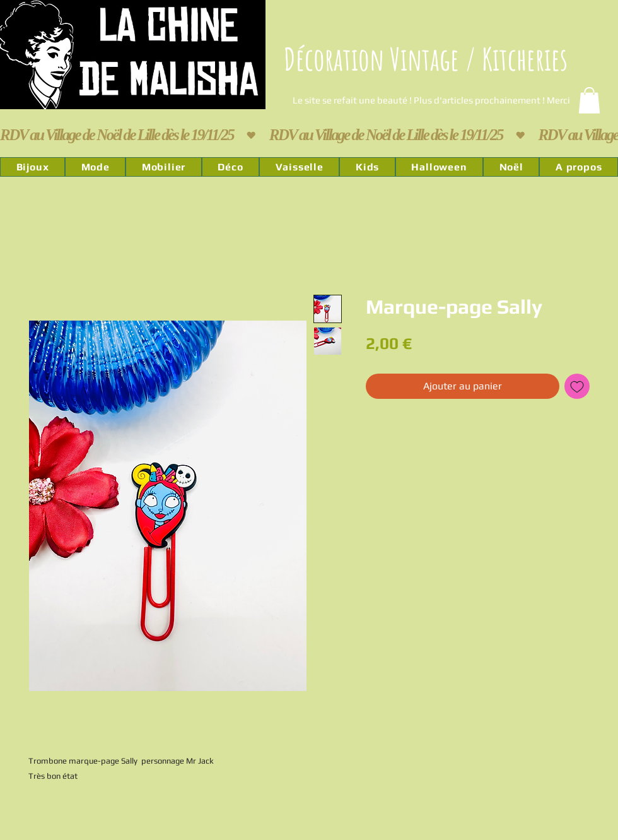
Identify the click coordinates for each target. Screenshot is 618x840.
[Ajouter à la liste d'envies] (577, 386)
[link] (589, 100)
